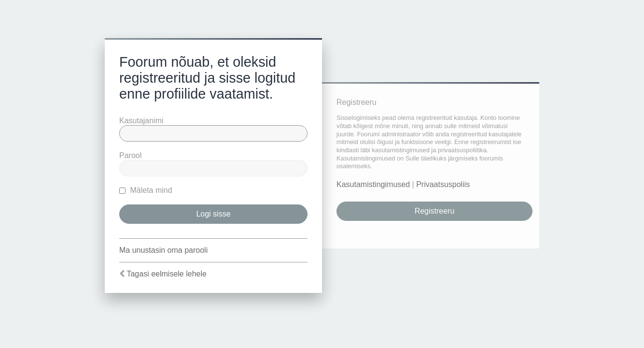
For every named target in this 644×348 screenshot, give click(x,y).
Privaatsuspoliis (443, 184)
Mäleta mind (146, 190)
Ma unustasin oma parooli (163, 250)
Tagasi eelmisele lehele (166, 274)
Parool (130, 155)
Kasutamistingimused (373, 184)
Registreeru (435, 211)
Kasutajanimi (141, 121)
